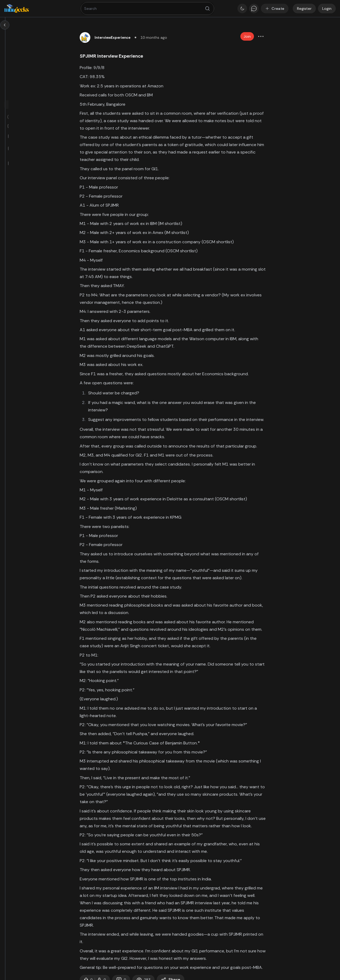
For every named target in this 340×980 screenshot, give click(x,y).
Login (327, 8)
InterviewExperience (148, 37)
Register (304, 8)
